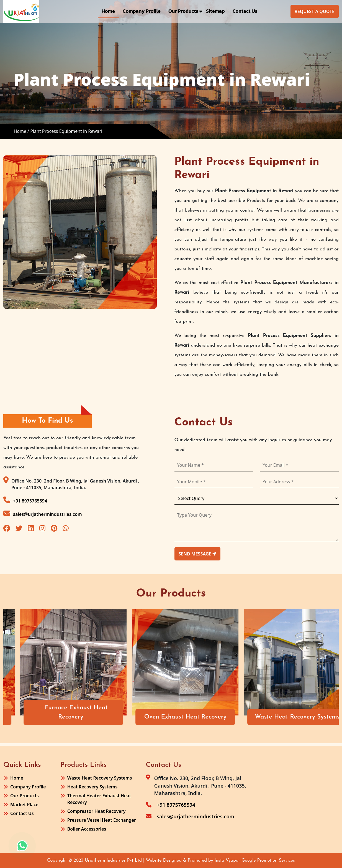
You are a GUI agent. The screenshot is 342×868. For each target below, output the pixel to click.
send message (198, 554)
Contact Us (245, 11)
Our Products (183, 11)
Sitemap (215, 11)
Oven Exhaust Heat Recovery (258, 717)
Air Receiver (35, 717)
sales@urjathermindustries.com (43, 513)
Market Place (24, 804)
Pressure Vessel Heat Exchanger (102, 820)
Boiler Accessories (87, 829)
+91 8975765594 (25, 500)
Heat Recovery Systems (92, 787)
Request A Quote (315, 11)
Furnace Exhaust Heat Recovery (149, 712)
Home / (21, 131)
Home (108, 11)
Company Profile (142, 11)
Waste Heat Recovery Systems (100, 778)
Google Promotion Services (268, 861)
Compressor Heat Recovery (97, 811)
